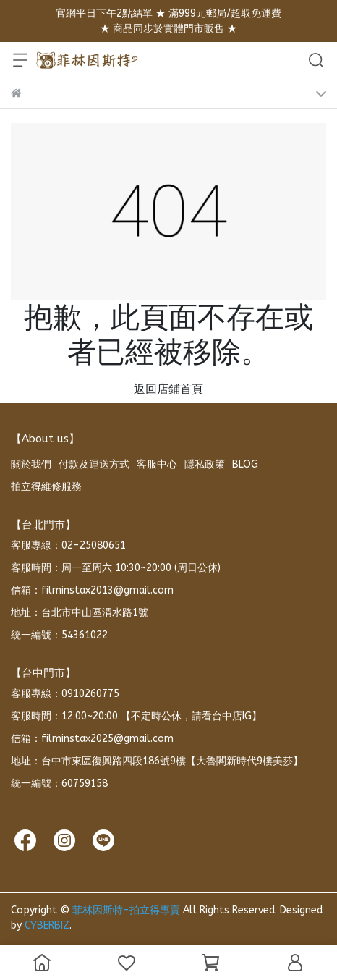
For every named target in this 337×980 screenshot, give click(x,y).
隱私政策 (205, 464)
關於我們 (31, 464)
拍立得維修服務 (46, 487)
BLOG (245, 464)
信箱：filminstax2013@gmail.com (92, 590)
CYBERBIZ (47, 925)
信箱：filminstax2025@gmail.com (92, 739)
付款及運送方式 (94, 464)
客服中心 (157, 464)
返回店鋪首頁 (168, 389)
